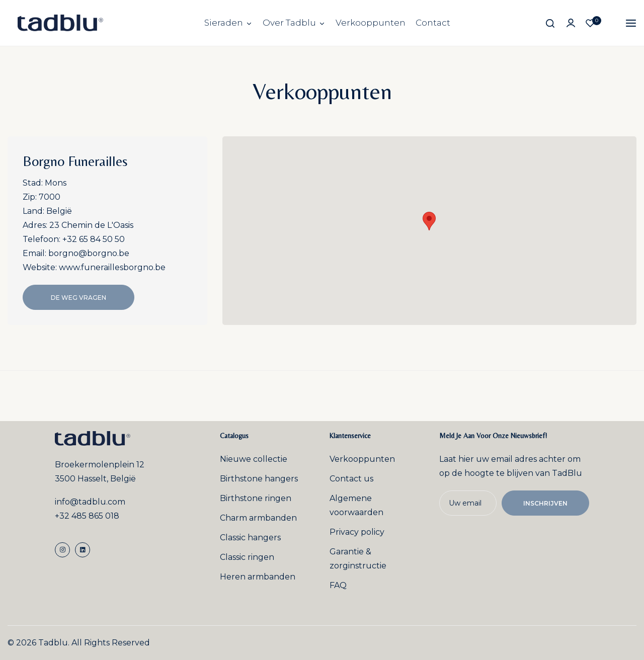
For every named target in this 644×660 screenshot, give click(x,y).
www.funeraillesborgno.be (112, 267)
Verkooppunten (371, 23)
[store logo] (60, 23)
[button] (429, 221)
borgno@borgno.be (89, 253)
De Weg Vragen (78, 298)
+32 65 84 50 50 (94, 239)
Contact (433, 23)
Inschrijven (545, 503)
